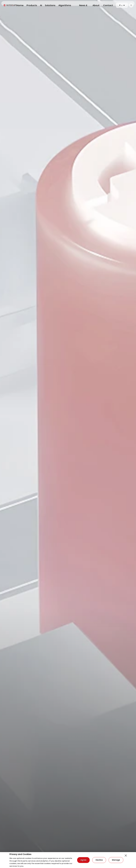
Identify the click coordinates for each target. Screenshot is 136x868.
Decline (99, 860)
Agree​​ (83, 860)
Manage (116, 860)
